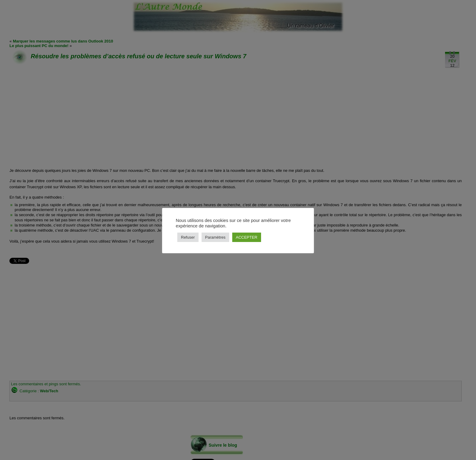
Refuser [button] (188, 237)
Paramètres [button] (215, 237)
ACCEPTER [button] (247, 237)
